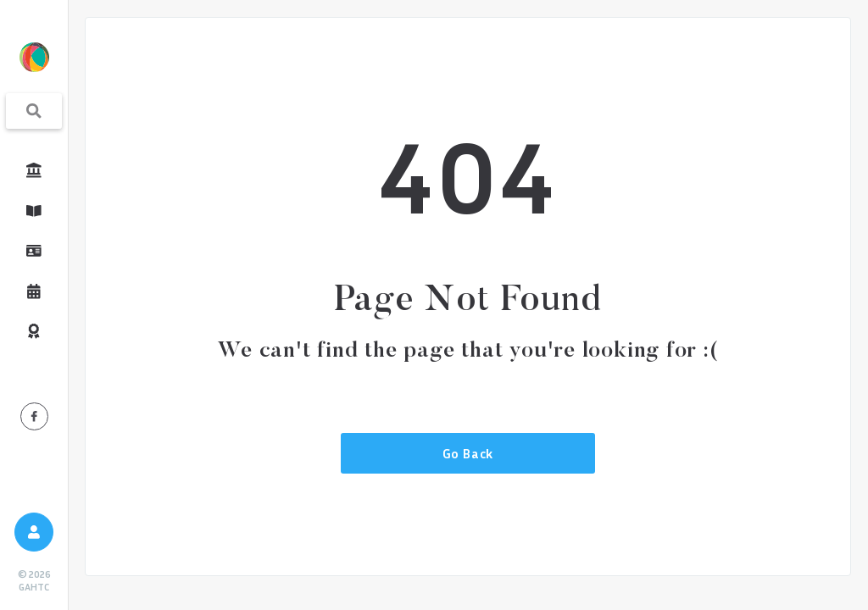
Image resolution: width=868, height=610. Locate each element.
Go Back (468, 453)
